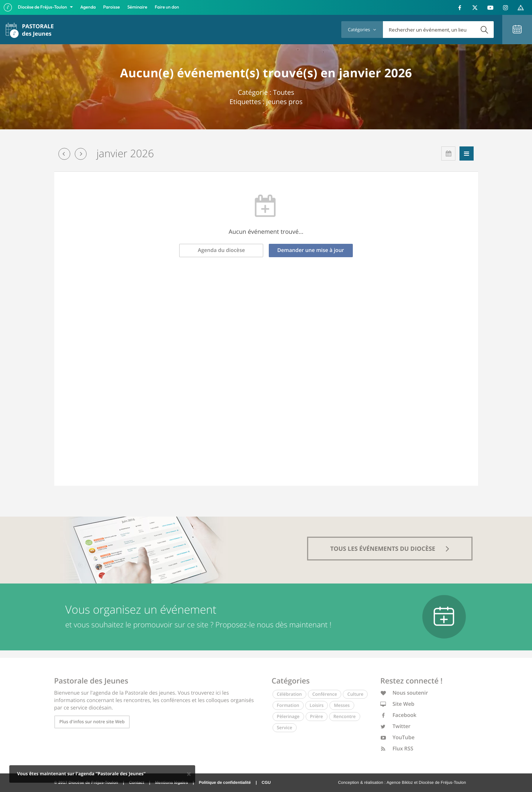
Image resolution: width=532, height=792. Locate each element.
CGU (266, 783)
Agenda (88, 7)
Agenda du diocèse (221, 250)
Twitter (395, 726)
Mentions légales (172, 783)
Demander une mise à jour (311, 250)
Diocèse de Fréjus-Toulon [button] (43, 7)
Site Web (397, 704)
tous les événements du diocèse (390, 549)
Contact (137, 783)
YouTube (397, 738)
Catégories (362, 30)
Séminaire (138, 7)
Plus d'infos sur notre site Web (92, 722)
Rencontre (345, 716)
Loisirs (317, 705)
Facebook (398, 715)
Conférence (325, 694)
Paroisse (112, 7)
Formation (288, 705)
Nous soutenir (404, 693)
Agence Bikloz (400, 783)
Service (285, 728)
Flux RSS (397, 749)
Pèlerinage (288, 716)
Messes (342, 705)
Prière (317, 716)
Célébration (289, 694)
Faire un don (167, 7)
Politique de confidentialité (225, 783)
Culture (355, 694)
